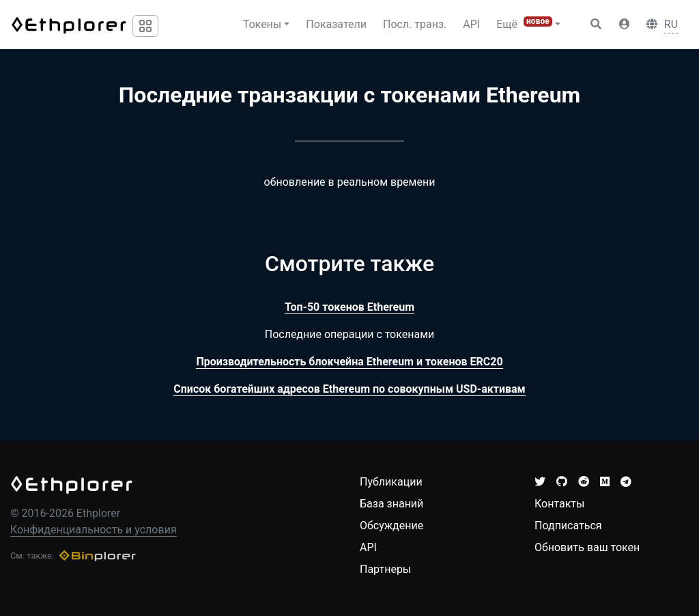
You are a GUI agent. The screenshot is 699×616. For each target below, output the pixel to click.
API (471, 24)
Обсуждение (391, 526)
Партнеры (385, 569)
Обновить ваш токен (587, 547)
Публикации (391, 482)
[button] (625, 25)
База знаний (391, 504)
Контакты (559, 504)
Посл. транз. (415, 24)
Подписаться (568, 526)
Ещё (524, 24)
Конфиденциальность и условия (94, 530)
